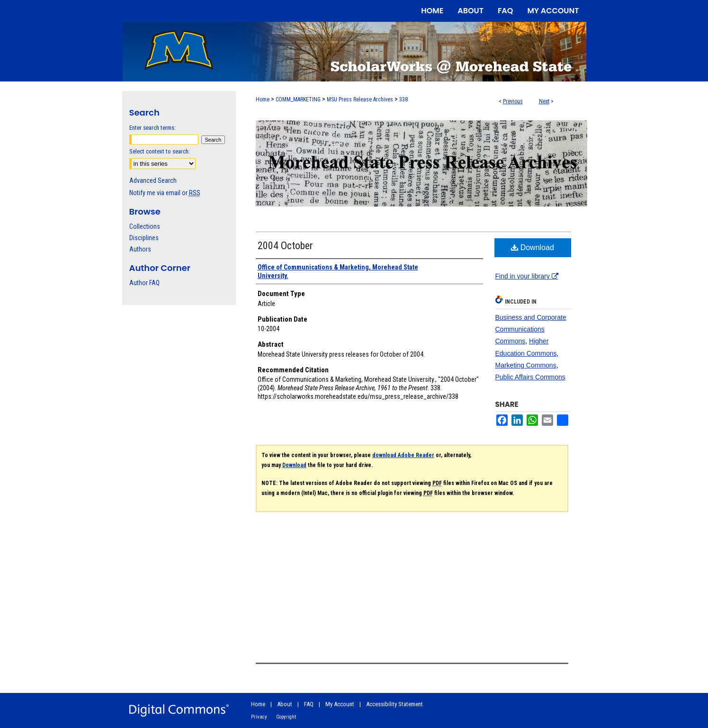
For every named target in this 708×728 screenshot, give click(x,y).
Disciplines (144, 238)
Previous (513, 101)
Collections (145, 226)
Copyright (286, 717)
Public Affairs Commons (530, 377)
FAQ (309, 704)
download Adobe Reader (403, 455)
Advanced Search (153, 180)
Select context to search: (160, 151)
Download (533, 247)
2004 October (285, 246)
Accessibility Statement (394, 704)
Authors (140, 249)
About (285, 704)
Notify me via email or (165, 193)
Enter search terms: (152, 128)
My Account (340, 704)
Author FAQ (144, 283)
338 (403, 99)
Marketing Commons (526, 365)
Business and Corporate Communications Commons (531, 329)
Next (544, 101)
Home (263, 99)
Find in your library (527, 276)
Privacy (259, 717)
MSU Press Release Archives (360, 99)
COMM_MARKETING (298, 99)
